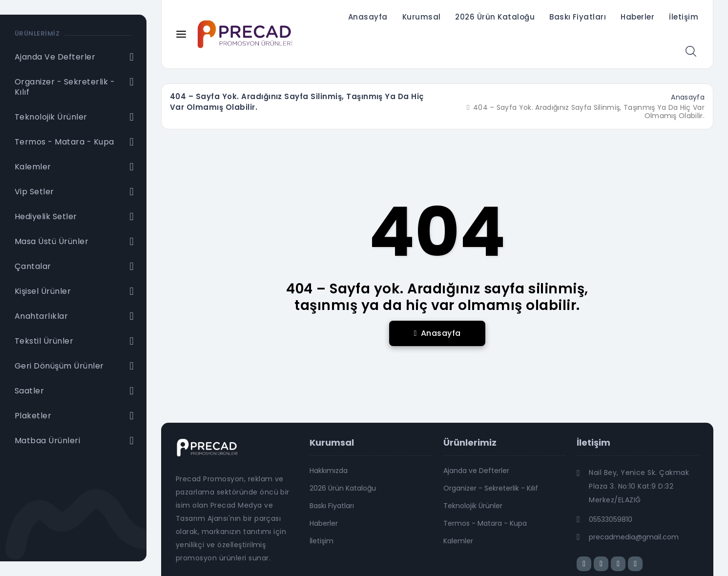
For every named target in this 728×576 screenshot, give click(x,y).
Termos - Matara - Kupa (485, 523)
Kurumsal (422, 17)
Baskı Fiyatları (578, 17)
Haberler (637, 17)
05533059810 (611, 519)
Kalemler (458, 541)
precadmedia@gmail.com (634, 537)
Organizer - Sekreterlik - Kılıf (491, 488)
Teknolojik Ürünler (473, 506)
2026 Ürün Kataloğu (495, 17)
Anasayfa (368, 17)
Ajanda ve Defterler (476, 471)
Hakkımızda (329, 471)
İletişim (684, 17)
